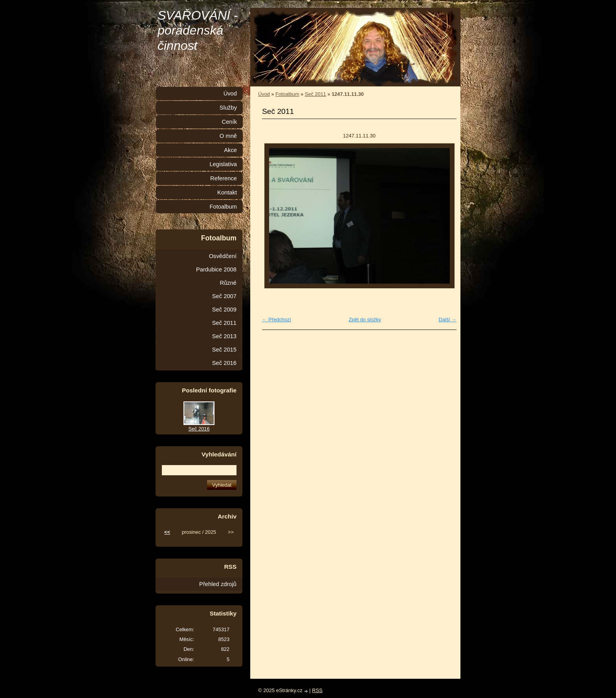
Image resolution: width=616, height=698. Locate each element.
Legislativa (223, 164)
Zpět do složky (365, 320)
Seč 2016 (224, 363)
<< (167, 532)
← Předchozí (277, 320)
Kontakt (227, 192)
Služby (228, 108)
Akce (230, 150)
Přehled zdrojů (218, 584)
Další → (447, 320)
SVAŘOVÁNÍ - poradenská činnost (198, 30)
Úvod (264, 94)
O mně (228, 136)
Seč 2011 (315, 94)
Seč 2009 (224, 310)
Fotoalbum (287, 94)
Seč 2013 (224, 336)
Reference (224, 178)
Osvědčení (223, 256)
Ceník (229, 122)
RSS (317, 690)
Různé (228, 283)
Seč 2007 (224, 296)
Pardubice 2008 (216, 269)
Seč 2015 (224, 350)
